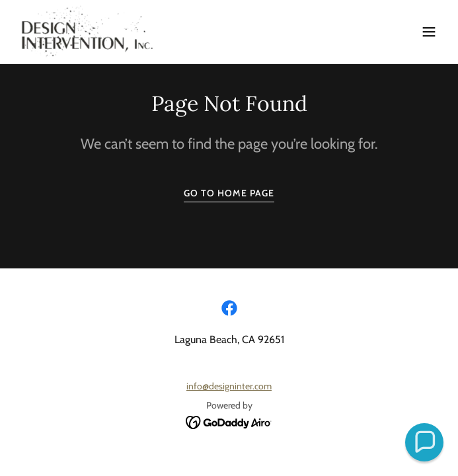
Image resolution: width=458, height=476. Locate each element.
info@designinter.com (229, 386)
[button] (429, 32)
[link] (87, 32)
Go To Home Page (229, 193)
